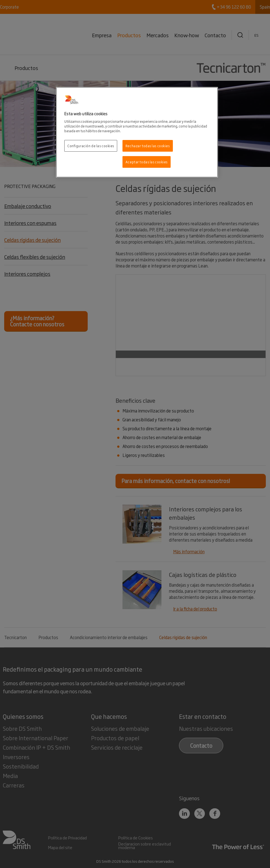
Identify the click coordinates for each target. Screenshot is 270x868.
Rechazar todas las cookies (148, 146)
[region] (137, 132)
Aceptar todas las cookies (147, 162)
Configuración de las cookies (91, 146)
